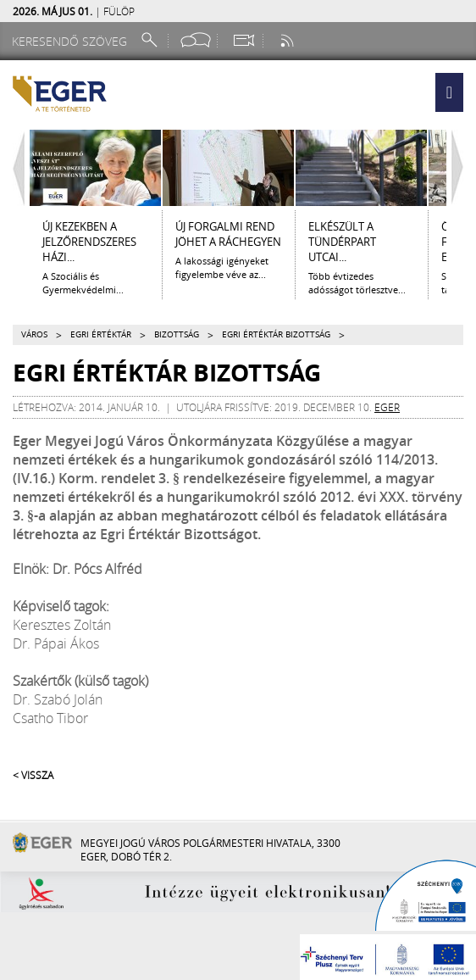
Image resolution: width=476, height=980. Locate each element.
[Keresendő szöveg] (72, 41)
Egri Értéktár (101, 334)
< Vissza (33, 775)
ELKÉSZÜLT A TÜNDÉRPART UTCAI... (342, 242)
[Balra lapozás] (14, 168)
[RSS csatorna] (289, 40)
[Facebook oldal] (196, 40)
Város (34, 334)
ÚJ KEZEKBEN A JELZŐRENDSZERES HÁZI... (89, 242)
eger (387, 407)
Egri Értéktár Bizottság (276, 334)
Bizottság (177, 334)
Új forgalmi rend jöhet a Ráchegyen (228, 234)
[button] (449, 92)
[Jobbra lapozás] (462, 168)
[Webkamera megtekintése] (243, 40)
